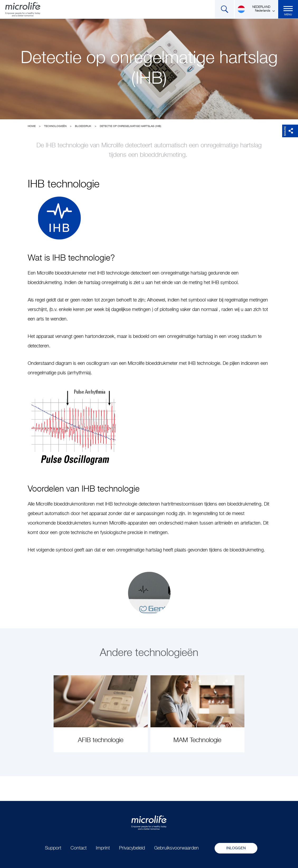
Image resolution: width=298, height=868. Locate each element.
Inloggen (236, 848)
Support (53, 848)
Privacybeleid (132, 848)
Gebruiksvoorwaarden (176, 848)
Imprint (103, 848)
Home (32, 126)
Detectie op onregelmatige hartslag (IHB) (131, 126)
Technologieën (55, 126)
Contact (79, 848)
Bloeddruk (83, 126)
